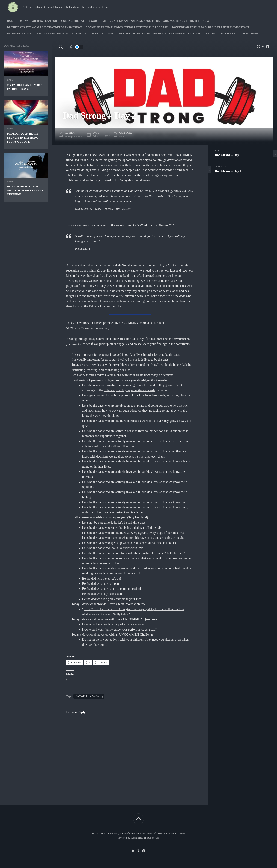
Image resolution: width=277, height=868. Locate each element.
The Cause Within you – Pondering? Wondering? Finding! (160, 34)
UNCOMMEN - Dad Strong (89, 696)
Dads (10, 80)
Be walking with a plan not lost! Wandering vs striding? (25, 190)
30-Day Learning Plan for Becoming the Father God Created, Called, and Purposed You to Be (89, 21)
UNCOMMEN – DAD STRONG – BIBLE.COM (105, 209)
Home (11, 21)
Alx (157, 838)
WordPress (137, 838)
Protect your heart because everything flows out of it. (23, 138)
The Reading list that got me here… (233, 34)
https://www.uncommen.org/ (93, 328)
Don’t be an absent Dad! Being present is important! (211, 27)
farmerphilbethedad (75, 136)
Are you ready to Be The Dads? (186, 21)
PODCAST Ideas (103, 34)
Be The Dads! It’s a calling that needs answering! (45, 27)
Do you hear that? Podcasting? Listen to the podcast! (127, 27)
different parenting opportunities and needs (131, 390)
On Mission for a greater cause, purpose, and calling (48, 34)
